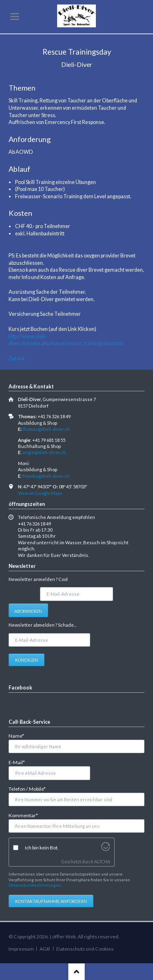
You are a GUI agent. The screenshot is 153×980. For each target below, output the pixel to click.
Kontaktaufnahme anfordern (51, 901)
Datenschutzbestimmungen (35, 885)
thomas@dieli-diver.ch (46, 429)
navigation (15, 17)
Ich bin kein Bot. (42, 848)
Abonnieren (28, 611)
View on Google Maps (40, 493)
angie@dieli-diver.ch (44, 452)
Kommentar (23, 815)
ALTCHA (102, 862)
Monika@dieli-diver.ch (46, 476)
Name (20, 735)
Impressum (21, 949)
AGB (45, 949)
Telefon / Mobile (27, 788)
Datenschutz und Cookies (85, 949)
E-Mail (20, 762)
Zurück (17, 358)
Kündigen (27, 660)
